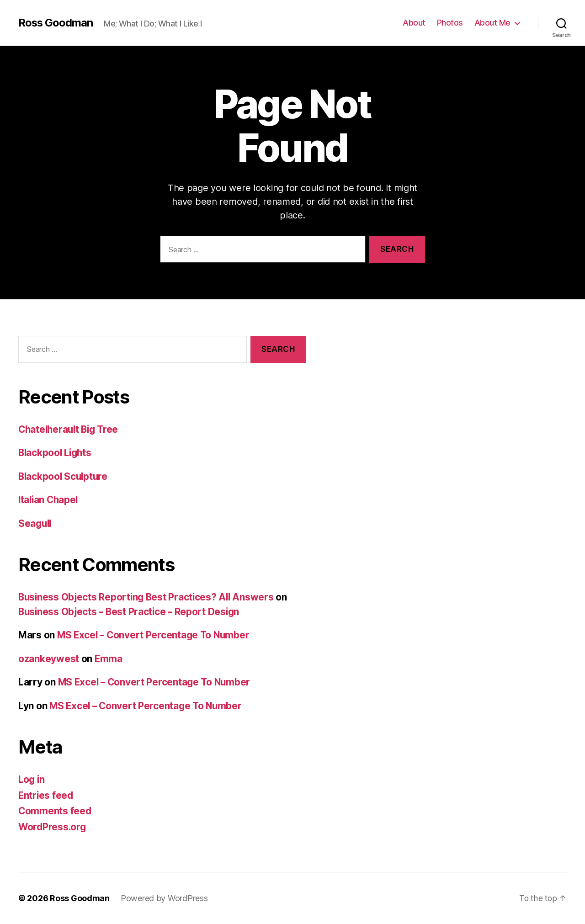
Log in (32, 779)
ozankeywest (49, 659)
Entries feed (46, 795)
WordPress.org (53, 827)
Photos (450, 23)
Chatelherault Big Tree (70, 429)
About (414, 23)
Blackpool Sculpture (64, 476)
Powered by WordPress (164, 898)
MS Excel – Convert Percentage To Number (155, 635)
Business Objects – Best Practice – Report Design (131, 612)
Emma (109, 659)
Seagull (36, 523)
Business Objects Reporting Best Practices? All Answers (148, 597)
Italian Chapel (49, 500)
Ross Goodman (56, 23)
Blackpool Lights (56, 453)
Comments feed (55, 811)
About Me (492, 23)
